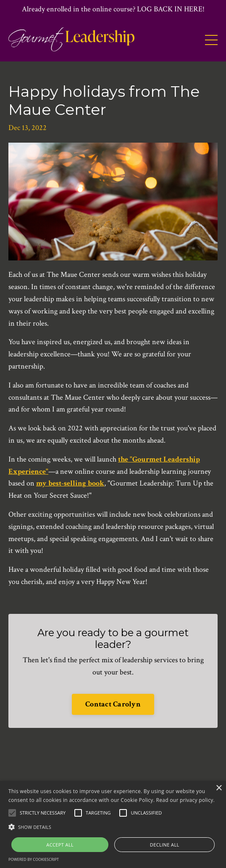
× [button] (219, 788)
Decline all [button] (165, 845)
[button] (113, 827)
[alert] (113, 824)
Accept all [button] (60, 845)
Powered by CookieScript (34, 859)
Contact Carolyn (113, 704)
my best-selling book (70, 483)
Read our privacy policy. (185, 800)
